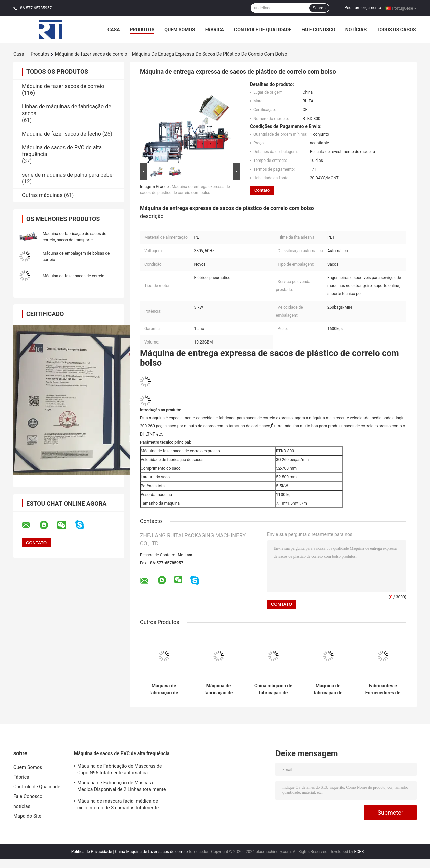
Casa (114, 30)
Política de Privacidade (92, 852)
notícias (356, 30)
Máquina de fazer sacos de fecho (61, 134)
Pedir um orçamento (363, 8)
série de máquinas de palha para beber (68, 175)
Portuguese (404, 8)
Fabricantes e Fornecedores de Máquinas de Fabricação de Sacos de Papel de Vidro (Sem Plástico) (383, 689)
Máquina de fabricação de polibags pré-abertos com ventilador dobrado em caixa (328, 689)
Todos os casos (396, 30)
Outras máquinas (42, 195)
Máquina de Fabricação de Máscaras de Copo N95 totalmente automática (120, 769)
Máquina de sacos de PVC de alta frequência (122, 753)
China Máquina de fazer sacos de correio (151, 852)
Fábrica (215, 30)
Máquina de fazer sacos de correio (91, 54)
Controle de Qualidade (263, 30)
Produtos (142, 30)
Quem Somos (180, 30)
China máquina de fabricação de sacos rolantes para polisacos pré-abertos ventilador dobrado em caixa (273, 689)
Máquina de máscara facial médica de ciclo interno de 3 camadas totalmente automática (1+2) (118, 805)
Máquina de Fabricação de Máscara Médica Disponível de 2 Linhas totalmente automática (122, 787)
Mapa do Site (27, 816)
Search (319, 8)
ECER (359, 852)
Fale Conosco (318, 30)
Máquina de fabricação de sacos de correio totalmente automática (164, 689)
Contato (262, 190)
